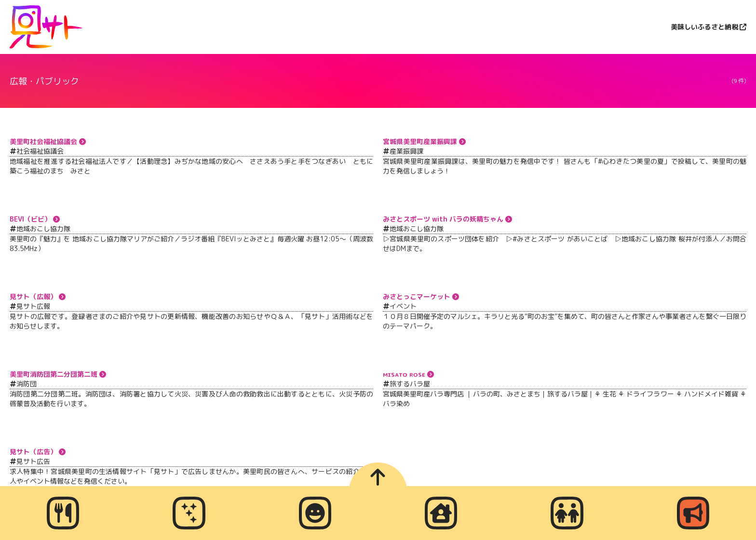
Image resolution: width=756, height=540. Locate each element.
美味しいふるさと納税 (704, 27)
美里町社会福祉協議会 (43, 141)
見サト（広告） (33, 452)
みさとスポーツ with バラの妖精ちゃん (443, 219)
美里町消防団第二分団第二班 (54, 374)
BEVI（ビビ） (30, 219)
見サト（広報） (33, 296)
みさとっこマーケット (417, 296)
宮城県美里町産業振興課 (420, 141)
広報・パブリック (44, 81)
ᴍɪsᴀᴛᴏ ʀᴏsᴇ (404, 374)
